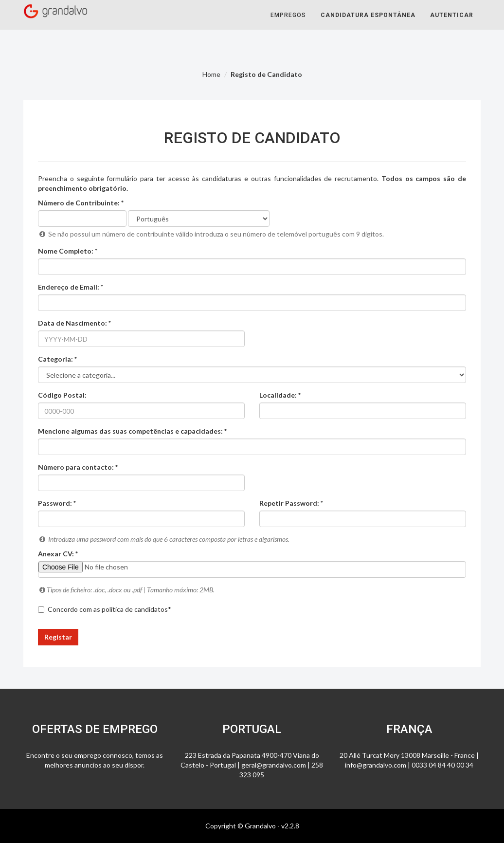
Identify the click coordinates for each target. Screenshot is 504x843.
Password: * (57, 503)
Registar (58, 637)
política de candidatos (135, 609)
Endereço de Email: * (71, 287)
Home (211, 74)
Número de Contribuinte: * (81, 203)
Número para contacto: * (78, 467)
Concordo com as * (105, 609)
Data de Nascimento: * (74, 323)
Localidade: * (280, 395)
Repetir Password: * (291, 503)
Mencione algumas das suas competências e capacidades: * (132, 431)
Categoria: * (57, 359)
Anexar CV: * (58, 554)
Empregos (288, 24)
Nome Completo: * (68, 251)
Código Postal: (62, 395)
